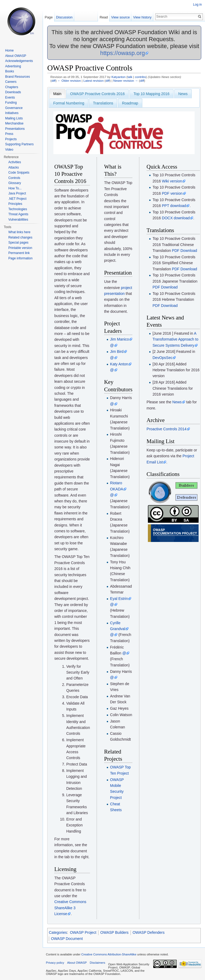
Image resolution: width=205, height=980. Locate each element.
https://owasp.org (123, 53)
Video (9, 150)
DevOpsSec (162, 358)
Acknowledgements (19, 61)
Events (10, 97)
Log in (197, 5)
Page (49, 17)
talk (130, 77)
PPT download (174, 206)
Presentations (15, 129)
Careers (11, 82)
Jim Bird (117, 352)
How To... (15, 188)
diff (54, 81)
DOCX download (176, 218)
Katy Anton (119, 364)
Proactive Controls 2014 (166, 429)
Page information (20, 258)
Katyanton (118, 77)
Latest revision (93, 81)
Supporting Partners (19, 144)
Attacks (13, 167)
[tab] (57, 94)
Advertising (13, 66)
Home (9, 50)
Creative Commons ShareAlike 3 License (70, 908)
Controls (14, 178)
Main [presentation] (57, 94)
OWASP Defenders (149, 932)
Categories (58, 932)
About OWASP (16, 56)
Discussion (64, 17)
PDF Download (184, 251)
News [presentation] (183, 94)
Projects (11, 139)
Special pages (18, 243)
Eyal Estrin (119, 599)
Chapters (12, 87)
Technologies (18, 209)
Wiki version (172, 181)
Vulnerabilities (18, 220)
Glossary (15, 183)
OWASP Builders (115, 932)
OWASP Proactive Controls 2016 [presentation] (98, 94)
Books (9, 71)
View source (121, 17)
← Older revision (69, 81)
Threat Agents (18, 214)
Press (9, 134)
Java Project (17, 193)
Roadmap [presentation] (130, 103)
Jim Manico (119, 339)
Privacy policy (55, 963)
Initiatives (12, 113)
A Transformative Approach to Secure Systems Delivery (175, 339)
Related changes (20, 237)
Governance (14, 108)
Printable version (20, 248)
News (177, 402)
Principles (15, 204)
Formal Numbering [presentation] (69, 103)
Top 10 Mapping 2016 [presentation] (151, 94)
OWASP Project (83, 932)
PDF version (172, 193)
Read (104, 17)
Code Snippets (19, 173)
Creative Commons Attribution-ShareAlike (109, 954)
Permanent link (19, 253)
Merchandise (14, 123)
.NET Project (17, 199)
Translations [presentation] (103, 103)
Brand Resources (17, 77)
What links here (19, 232)
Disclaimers (97, 963)
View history (142, 17)
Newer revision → (126, 81)
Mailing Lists (14, 118)
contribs (140, 77)
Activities (15, 162)
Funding (11, 103)
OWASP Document (67, 939)
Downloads (13, 92)
